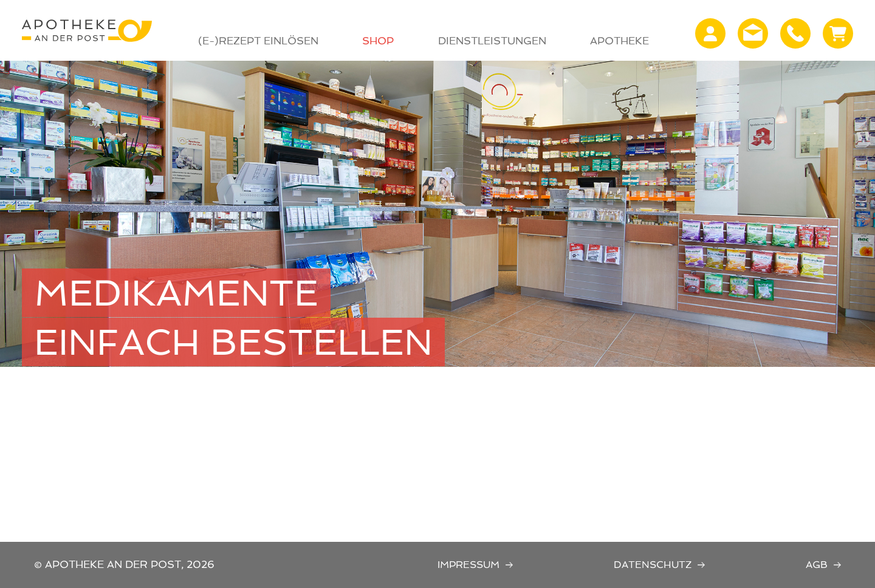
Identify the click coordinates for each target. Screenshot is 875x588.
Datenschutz (653, 565)
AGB (817, 565)
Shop (378, 41)
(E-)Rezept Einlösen (258, 41)
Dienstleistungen (492, 41)
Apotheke (619, 41)
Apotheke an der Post (87, 30)
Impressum (468, 565)
